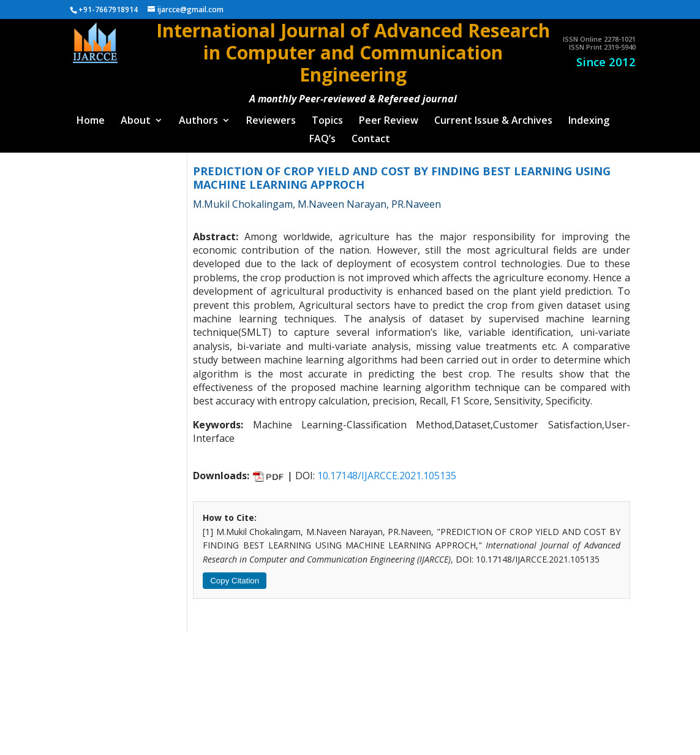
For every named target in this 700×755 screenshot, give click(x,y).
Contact (371, 135)
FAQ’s (322, 135)
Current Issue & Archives (493, 116)
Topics (327, 116)
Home (91, 116)
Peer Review (389, 116)
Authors (198, 116)
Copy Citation (235, 576)
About (136, 116)
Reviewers (271, 116)
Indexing (589, 116)
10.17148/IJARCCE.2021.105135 (387, 471)
